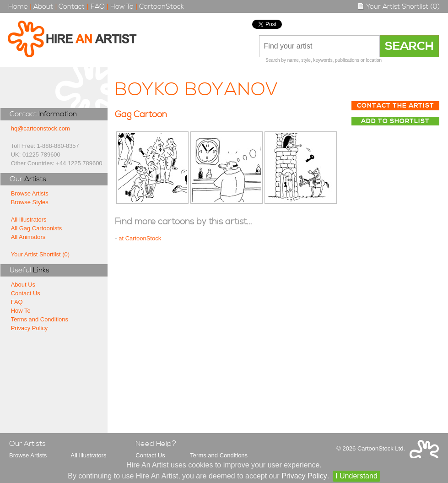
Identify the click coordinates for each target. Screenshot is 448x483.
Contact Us (26, 293)
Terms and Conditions (40, 319)
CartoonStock (162, 7)
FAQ (98, 7)
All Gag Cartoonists (37, 228)
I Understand (356, 476)
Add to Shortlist (395, 121)
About (43, 7)
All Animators (28, 237)
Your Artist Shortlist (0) (399, 7)
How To (122, 7)
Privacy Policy (30, 328)
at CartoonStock (140, 238)
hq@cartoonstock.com (40, 128)
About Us (23, 285)
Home (18, 7)
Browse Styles (30, 202)
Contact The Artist (396, 106)
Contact (72, 7)
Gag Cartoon (141, 115)
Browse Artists (30, 193)
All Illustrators (29, 220)
